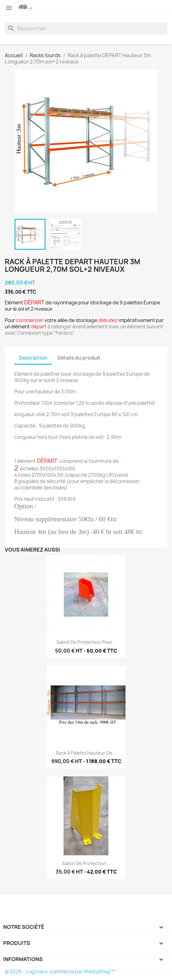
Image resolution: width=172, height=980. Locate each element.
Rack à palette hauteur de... (86, 753)
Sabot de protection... (86, 863)
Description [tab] (33, 358)
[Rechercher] (86, 28)
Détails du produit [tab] (79, 358)
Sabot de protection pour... (86, 642)
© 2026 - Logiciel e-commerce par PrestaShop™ (60, 972)
